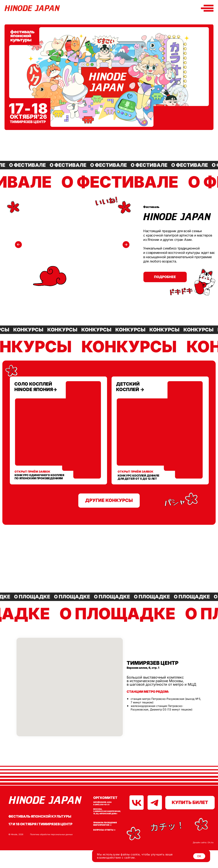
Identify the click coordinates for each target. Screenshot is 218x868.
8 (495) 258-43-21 (101, 804)
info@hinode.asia (102, 802)
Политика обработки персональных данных (51, 834)
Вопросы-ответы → (104, 830)
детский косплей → (130, 387)
